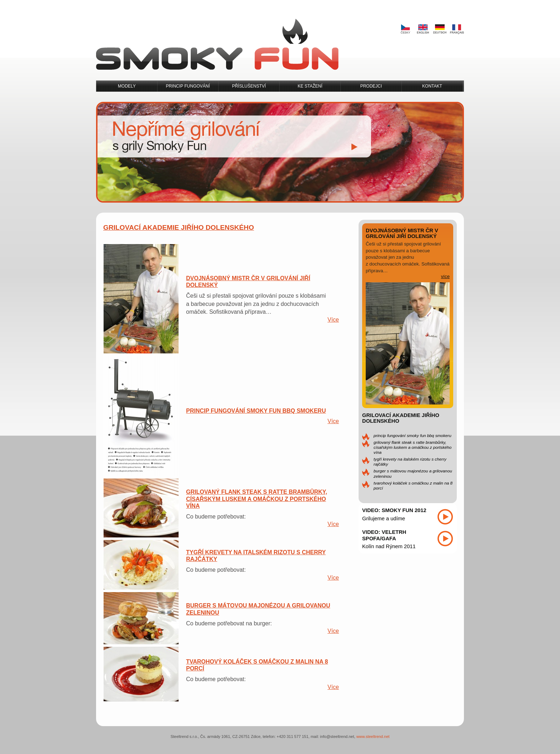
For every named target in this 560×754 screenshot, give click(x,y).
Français (457, 29)
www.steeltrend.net (373, 736)
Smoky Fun (217, 44)
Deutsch (440, 29)
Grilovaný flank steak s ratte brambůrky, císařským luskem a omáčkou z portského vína (412, 447)
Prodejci (371, 86)
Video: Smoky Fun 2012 (394, 510)
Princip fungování (188, 86)
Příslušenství (249, 86)
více (445, 276)
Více (333, 320)
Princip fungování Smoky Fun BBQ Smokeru (412, 435)
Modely (127, 86)
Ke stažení (310, 86)
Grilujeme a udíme (384, 519)
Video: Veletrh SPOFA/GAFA (384, 535)
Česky (405, 29)
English (422, 29)
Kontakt (432, 86)
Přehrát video (445, 517)
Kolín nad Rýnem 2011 (389, 546)
